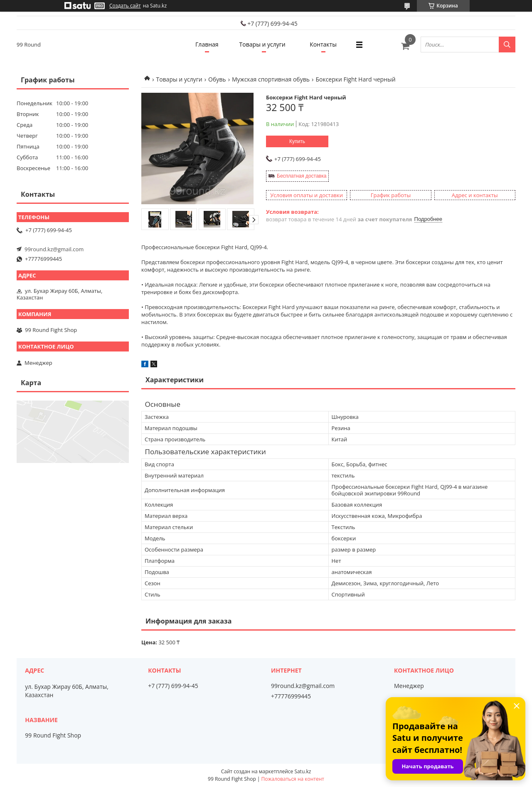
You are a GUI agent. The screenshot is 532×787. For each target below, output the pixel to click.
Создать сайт (125, 6)
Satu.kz (303, 771)
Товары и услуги (262, 44)
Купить (297, 141)
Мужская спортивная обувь (271, 79)
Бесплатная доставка (302, 176)
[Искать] (507, 45)
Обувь (217, 79)
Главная (207, 44)
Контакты (323, 44)
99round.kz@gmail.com (54, 249)
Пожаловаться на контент (293, 779)
